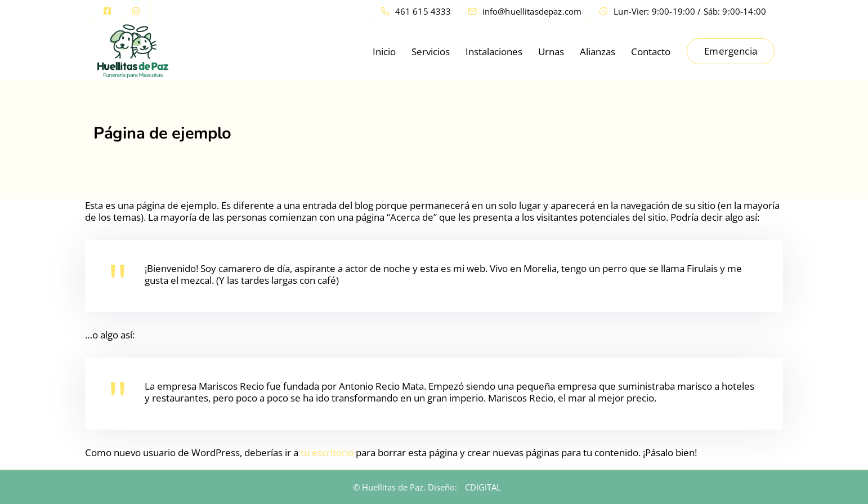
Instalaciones (494, 52)
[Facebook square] (108, 11)
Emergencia (731, 51)
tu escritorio (327, 452)
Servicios (431, 52)
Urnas (551, 52)
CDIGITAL (483, 487)
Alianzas (598, 52)
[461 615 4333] (418, 11)
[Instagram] (136, 11)
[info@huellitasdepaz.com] (535, 11)
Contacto (651, 52)
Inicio (384, 52)
